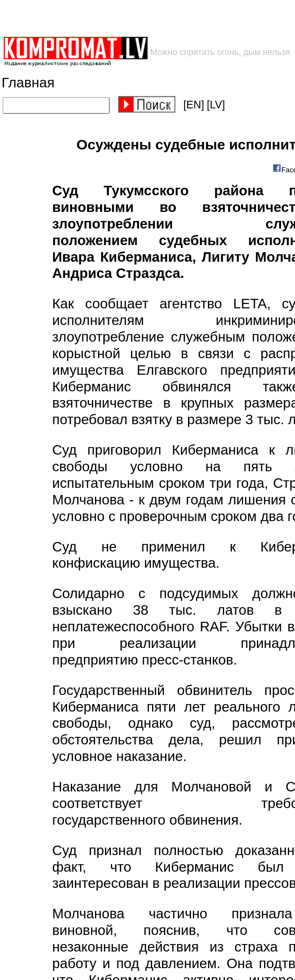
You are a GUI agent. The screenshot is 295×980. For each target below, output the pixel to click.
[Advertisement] (127, 18)
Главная (28, 83)
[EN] (194, 105)
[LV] (216, 105)
